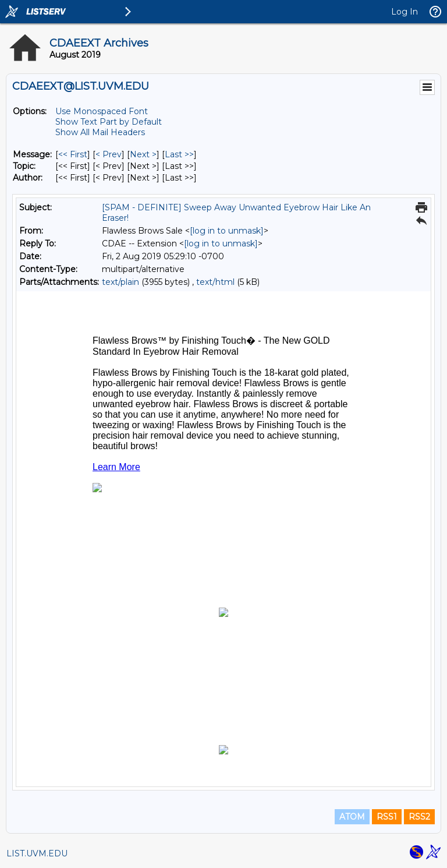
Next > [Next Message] (143, 154)
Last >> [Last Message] (179, 154)
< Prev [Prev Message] (109, 154)
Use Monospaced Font (102, 111)
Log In (405, 12)
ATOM (352, 817)
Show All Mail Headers (100, 132)
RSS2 (419, 817)
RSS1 (387, 817)
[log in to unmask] (227, 231)
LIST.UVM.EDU (37, 853)
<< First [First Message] (73, 154)
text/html (215, 282)
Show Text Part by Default (109, 122)
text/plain (120, 282)
